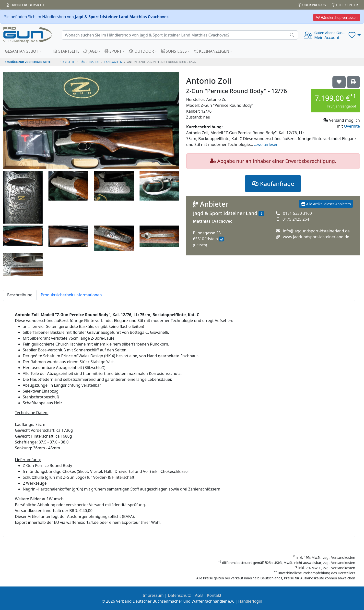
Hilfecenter (345, 5)
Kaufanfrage (273, 184)
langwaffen (113, 62)
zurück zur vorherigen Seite (28, 62)
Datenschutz (179, 595)
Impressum (153, 595)
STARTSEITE (66, 51)
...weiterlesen (266, 144)
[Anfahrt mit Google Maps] (221, 239)
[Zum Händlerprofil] (261, 214)
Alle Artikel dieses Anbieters (326, 204)
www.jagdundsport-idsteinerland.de (316, 237)
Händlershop (89, 62)
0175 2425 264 (296, 219)
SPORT (113, 51)
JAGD (91, 51)
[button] (355, 35)
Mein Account (329, 35)
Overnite (352, 126)
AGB (199, 595)
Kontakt (214, 595)
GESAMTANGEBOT (22, 51)
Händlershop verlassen (337, 18)
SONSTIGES (174, 51)
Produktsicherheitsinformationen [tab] (71, 295)
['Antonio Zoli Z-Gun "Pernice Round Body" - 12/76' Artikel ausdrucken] (353, 82)
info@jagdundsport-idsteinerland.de (316, 231)
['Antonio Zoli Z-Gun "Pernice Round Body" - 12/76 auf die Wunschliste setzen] (339, 82)
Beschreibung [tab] (20, 295)
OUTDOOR (141, 51)
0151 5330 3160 (297, 213)
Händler (25, 5)
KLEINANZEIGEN (211, 51)
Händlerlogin (250, 601)
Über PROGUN (312, 5)
